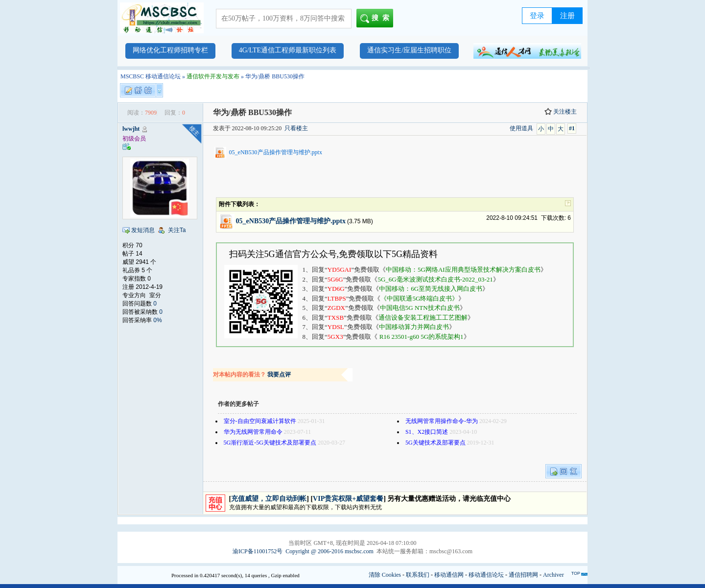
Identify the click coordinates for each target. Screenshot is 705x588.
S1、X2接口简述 (427, 432)
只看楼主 (296, 128)
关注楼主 (561, 112)
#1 (572, 128)
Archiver (553, 575)
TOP (576, 573)
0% (157, 320)
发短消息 (143, 230)
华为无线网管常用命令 (253, 432)
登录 (537, 16)
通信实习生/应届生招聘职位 (409, 50)
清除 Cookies (385, 575)
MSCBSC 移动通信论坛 (151, 76)
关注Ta (177, 230)
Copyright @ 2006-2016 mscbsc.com (329, 551)
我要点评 (279, 375)
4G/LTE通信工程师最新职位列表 (288, 50)
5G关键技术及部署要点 (435, 443)
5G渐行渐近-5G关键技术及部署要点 (270, 443)
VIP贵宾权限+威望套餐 (348, 499)
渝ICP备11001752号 (258, 551)
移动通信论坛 (486, 575)
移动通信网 (449, 575)
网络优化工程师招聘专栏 (170, 50)
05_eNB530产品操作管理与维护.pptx (276, 152)
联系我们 (418, 575)
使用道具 (521, 128)
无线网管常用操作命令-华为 (442, 421)
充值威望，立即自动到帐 (269, 499)
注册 (567, 16)
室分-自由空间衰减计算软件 (260, 421)
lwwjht (131, 129)
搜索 (377, 19)
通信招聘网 (523, 575)
